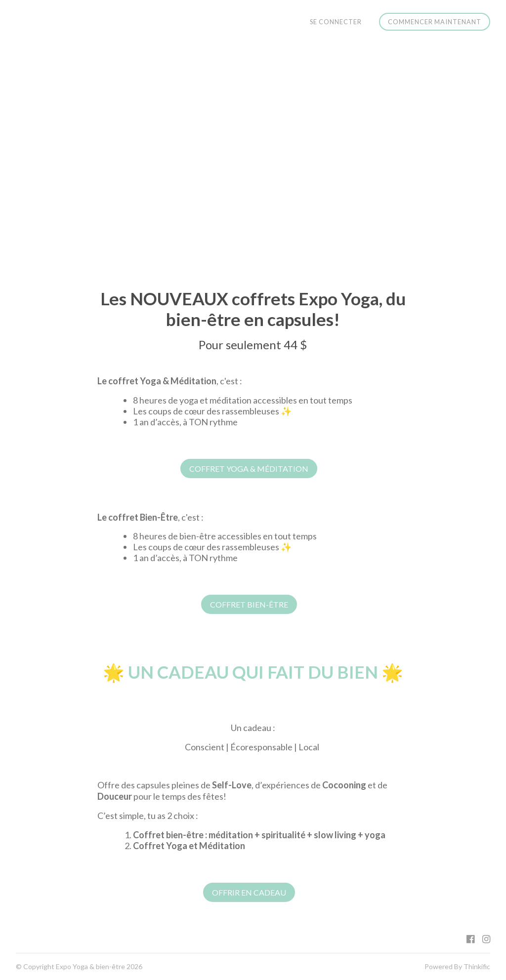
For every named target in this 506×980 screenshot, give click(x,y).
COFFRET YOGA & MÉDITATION (249, 469)
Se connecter (336, 22)
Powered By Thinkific (457, 966)
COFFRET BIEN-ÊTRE (249, 604)
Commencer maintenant (435, 22)
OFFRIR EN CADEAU (249, 892)
